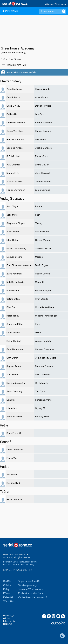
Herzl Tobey (13, 316)
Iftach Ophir (13, 290)
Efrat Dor (11, 307)
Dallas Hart (13, 114)
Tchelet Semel (14, 417)
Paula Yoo (12, 458)
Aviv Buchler (13, 165)
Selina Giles (13, 299)
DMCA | (17, 565)
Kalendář (8, 597)
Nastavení (8, 624)
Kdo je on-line (10, 621)
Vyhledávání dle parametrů (32, 597)
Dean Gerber (13, 332)
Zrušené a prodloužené (31, 593)
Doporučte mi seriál (29, 581)
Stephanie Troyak (16, 223)
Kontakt (24, 565)
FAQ (32, 565)
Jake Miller (12, 215)
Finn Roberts (13, 97)
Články (7, 585)
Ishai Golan (13, 240)
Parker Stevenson (16, 190)
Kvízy (6, 589)
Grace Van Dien (15, 131)
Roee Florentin (14, 433)
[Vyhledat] (64, 11)
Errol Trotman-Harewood (19, 265)
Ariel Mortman (14, 89)
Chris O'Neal (13, 106)
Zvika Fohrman (14, 274)
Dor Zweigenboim (16, 383)
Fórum (7, 593)
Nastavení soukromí (28, 562)
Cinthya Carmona (16, 123)
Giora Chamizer (15, 450)
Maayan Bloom (14, 257)
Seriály (7, 581)
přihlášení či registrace (56, 4)
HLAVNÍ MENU (10, 11)
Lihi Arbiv (12, 408)
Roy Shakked (13, 483)
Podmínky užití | (11, 562)
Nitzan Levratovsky (16, 248)
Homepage (8, 616)
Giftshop (7, 618)
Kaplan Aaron (14, 366)
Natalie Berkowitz (16, 282)
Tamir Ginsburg (14, 391)
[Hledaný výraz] (53, 11)
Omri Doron (12, 358)
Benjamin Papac (15, 139)
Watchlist (9, 601)
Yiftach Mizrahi (14, 181)
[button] (34, 65)
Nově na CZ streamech (30, 589)
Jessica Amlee (15, 148)
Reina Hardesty (15, 341)
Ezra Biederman (15, 349)
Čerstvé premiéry (27, 585)
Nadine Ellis (13, 173)
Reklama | (8, 565)
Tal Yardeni (12, 474)
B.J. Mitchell (13, 156)
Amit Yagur (12, 206)
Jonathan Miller (15, 324)
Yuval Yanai (13, 232)
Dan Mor (11, 400)
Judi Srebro (13, 374)
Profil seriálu (6, 59)
